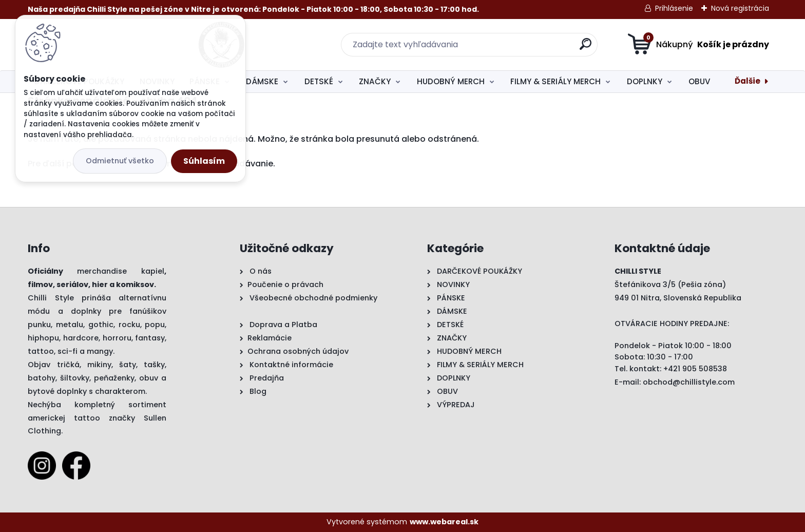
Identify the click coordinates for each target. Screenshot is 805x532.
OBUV (699, 81)
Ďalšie (747, 81)
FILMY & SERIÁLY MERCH (555, 81)
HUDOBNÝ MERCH (451, 81)
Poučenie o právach (285, 284)
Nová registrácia (740, 8)
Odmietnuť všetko (120, 161)
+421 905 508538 (695, 369)
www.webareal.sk (444, 522)
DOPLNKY (645, 81)
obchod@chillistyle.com (689, 382)
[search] (503, 48)
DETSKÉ (319, 81)
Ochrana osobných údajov (298, 351)
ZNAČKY (375, 81)
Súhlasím (204, 161)
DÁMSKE (262, 81)
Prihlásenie (674, 8)
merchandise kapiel (121, 271)
